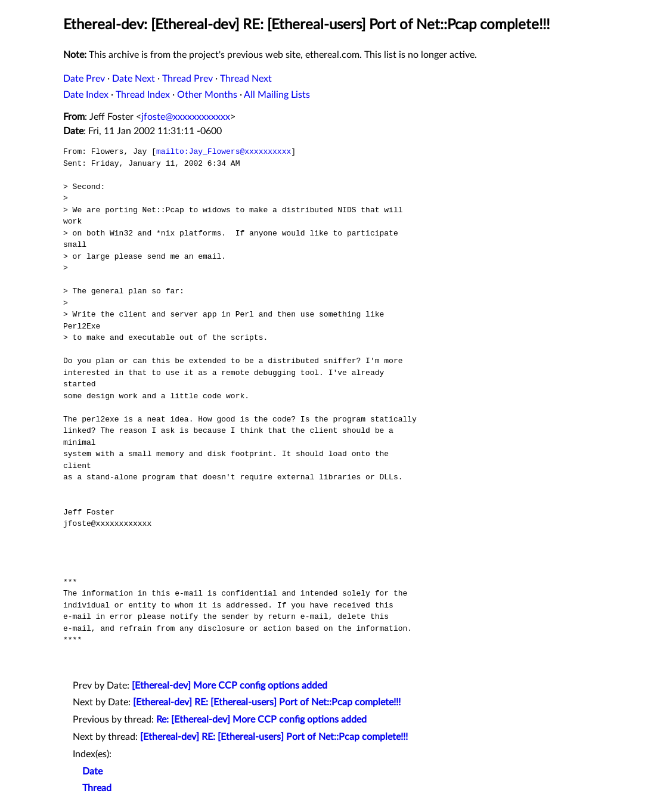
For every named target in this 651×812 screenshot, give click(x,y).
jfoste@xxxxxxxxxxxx (186, 117)
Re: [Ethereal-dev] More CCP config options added (261, 720)
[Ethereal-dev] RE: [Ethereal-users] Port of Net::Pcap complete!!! (267, 702)
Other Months (207, 95)
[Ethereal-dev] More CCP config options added (230, 686)
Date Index (86, 95)
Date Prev (84, 79)
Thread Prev (187, 79)
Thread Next (246, 79)
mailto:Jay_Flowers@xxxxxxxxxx (224, 151)
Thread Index (143, 95)
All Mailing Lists (277, 95)
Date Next (134, 79)
